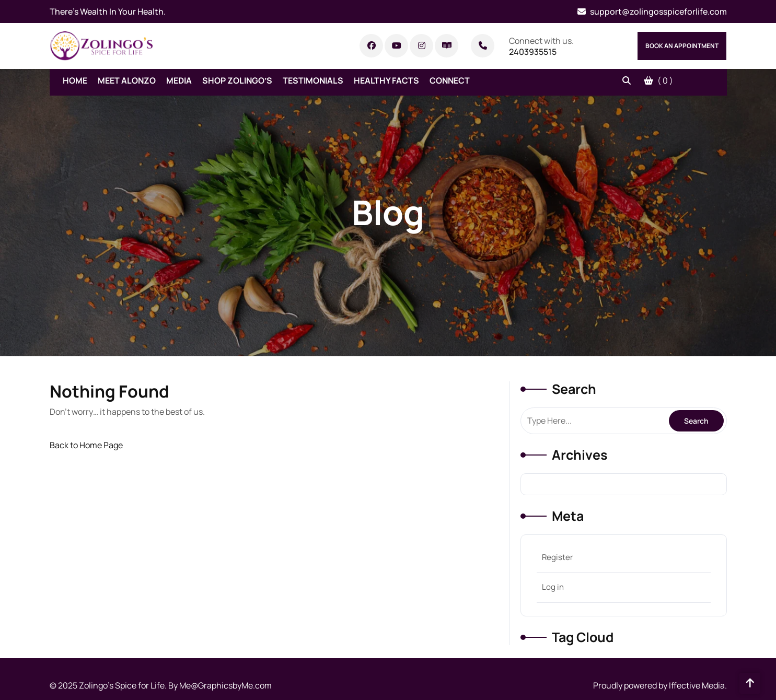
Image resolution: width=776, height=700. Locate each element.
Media (179, 80)
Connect (450, 80)
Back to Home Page (86, 445)
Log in (553, 587)
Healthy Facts (386, 80)
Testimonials (313, 80)
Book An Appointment (682, 46)
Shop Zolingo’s (237, 80)
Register (557, 557)
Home (75, 80)
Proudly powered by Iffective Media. (660, 685)
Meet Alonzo (127, 80)
